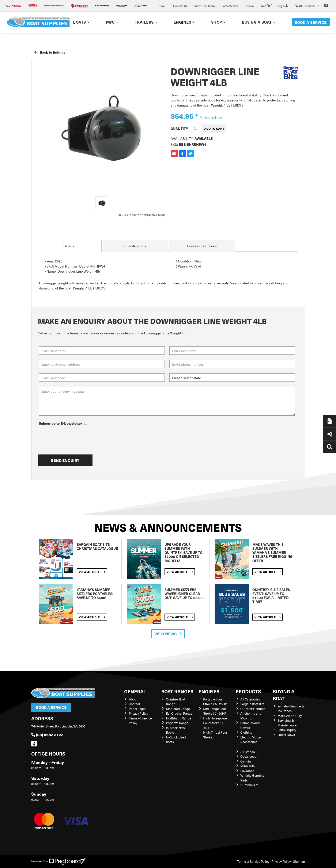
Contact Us (180, 6)
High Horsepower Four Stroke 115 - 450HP (216, 723)
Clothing (246, 732)
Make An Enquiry (290, 716)
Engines (182, 22)
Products (248, 691)
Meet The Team (205, 6)
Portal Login (137, 709)
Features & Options (202, 246)
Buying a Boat (257, 22)
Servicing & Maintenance (287, 723)
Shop (217, 22)
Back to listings (50, 52)
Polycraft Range (177, 723)
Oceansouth (249, 756)
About (163, 6)
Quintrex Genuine (253, 709)
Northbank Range (179, 718)
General (135, 691)
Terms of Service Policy (253, 861)
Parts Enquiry (287, 730)
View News (168, 634)
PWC (110, 22)
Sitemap (299, 861)
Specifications (135, 246)
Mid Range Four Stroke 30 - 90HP (215, 711)
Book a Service (311, 22)
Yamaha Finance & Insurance (291, 709)
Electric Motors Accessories (251, 740)
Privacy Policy (138, 713)
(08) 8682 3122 (47, 735)
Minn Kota (248, 766)
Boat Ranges (177, 691)
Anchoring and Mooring (251, 716)
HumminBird (249, 785)
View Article (92, 572)
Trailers (144, 22)
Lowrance (247, 771)
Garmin (246, 761)
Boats (80, 22)
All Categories (250, 699)
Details (69, 246)
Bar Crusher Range (179, 713)
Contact (134, 704)
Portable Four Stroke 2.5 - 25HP (215, 702)
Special (250, 6)
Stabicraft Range (178, 709)
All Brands (248, 752)
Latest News (230, 6)
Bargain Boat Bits (252, 704)
